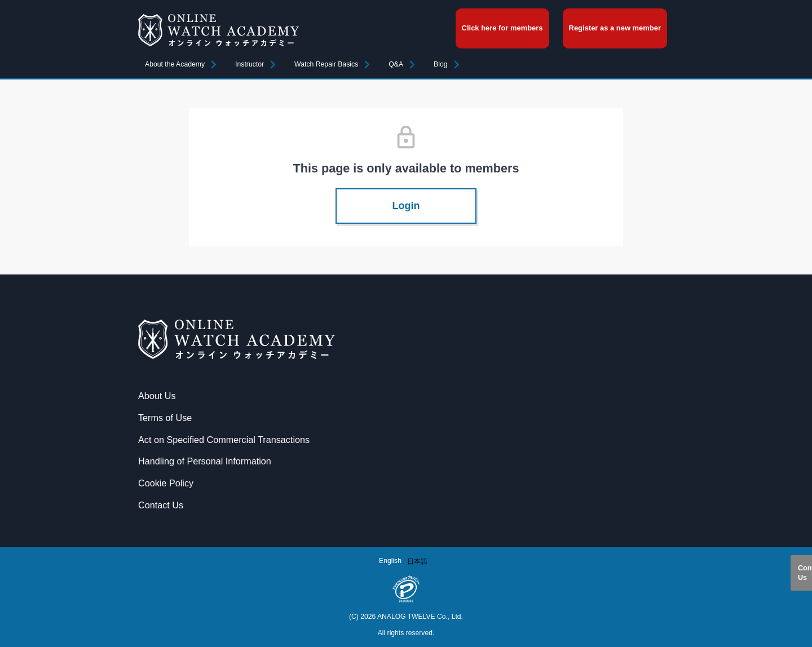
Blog (441, 64)
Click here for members (502, 28)
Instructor (250, 64)
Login (406, 206)
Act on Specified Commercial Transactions (224, 440)
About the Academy (175, 64)
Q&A (396, 64)
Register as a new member (615, 28)
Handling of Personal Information (205, 461)
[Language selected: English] (406, 561)
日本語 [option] (417, 561)
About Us (157, 396)
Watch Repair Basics (326, 64)
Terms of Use (165, 418)
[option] (417, 561)
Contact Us (805, 573)
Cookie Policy (166, 483)
